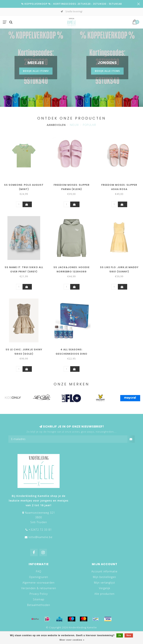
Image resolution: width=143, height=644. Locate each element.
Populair (89, 125)
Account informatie (104, 571)
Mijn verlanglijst (105, 583)
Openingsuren (39, 577)
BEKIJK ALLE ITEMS (107, 71)
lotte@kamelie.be (40, 537)
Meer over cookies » (72, 640)
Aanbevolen (56, 125)
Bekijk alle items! (36, 71)
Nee (129, 635)
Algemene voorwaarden (39, 583)
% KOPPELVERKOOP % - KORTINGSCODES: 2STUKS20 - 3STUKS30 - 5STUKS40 (71, 4)
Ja (120, 635)
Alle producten (104, 594)
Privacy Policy (39, 594)
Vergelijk (105, 588)
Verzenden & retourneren (39, 588)
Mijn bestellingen (104, 577)
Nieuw (74, 125)
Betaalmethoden (39, 605)
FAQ (39, 571)
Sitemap (39, 599)
